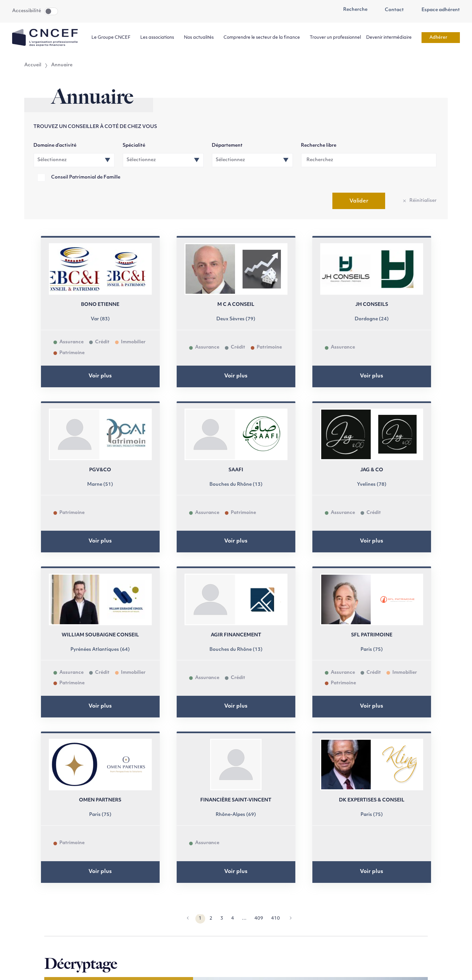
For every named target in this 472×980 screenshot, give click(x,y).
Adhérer (441, 38)
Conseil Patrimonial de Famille (86, 177)
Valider (359, 201)
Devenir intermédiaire (391, 38)
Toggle (51, 11)
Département (227, 146)
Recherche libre (319, 146)
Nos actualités (201, 38)
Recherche (352, 10)
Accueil (33, 65)
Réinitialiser (423, 201)
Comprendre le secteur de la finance (264, 38)
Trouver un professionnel (335, 38)
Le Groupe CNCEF (113, 38)
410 (275, 918)
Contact (391, 10)
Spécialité (134, 146)
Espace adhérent (437, 10)
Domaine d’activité (55, 146)
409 (259, 918)
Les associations (159, 38)
